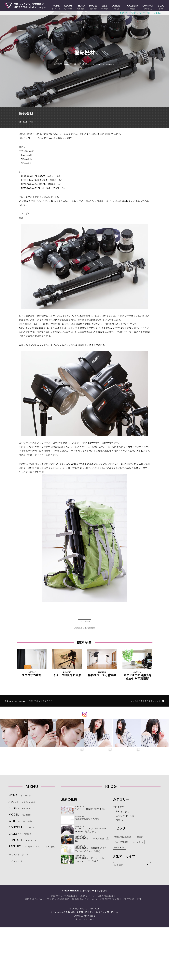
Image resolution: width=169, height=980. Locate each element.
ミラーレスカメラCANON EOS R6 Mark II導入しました (90, 830)
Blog (161, 7)
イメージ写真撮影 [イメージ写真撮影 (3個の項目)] (121, 842)
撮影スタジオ (81, 628)
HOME (56, 7)
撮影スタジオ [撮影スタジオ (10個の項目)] (119, 847)
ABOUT (68, 7)
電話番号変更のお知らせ (87, 819)
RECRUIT (32, 846)
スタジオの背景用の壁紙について (146, 701)
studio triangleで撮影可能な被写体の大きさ (32, 701)
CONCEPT (117, 7)
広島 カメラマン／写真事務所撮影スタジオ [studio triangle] (30, 6)
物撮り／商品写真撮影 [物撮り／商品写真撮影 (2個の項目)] (123, 837)
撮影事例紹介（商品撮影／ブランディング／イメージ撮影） (92, 850)
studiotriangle (103, 64)
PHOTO (81, 7)
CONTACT (148, 7)
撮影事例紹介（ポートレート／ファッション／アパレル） (92, 860)
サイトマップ (15, 861)
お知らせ (120, 811)
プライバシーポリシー (20, 855)
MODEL (93, 7)
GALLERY (133, 7)
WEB (104, 7)
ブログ (133, 13)
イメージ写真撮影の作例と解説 (91, 809)
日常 (118, 820)
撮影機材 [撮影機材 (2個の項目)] (140, 837)
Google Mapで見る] (85, 916)
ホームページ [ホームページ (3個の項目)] (138, 842)
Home (123, 13)
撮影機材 (91, 628)
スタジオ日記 (145, 13)
